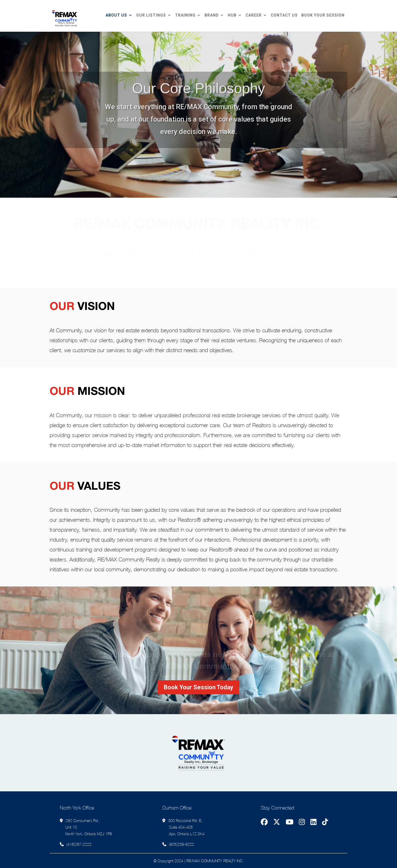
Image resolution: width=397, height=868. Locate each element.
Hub (232, 15)
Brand (212, 15)
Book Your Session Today (198, 687)
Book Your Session (323, 15)
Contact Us (284, 15)
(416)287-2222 (79, 844)
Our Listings (151, 15)
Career (254, 15)
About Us (116, 15)
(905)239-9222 (182, 844)
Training (185, 15)
